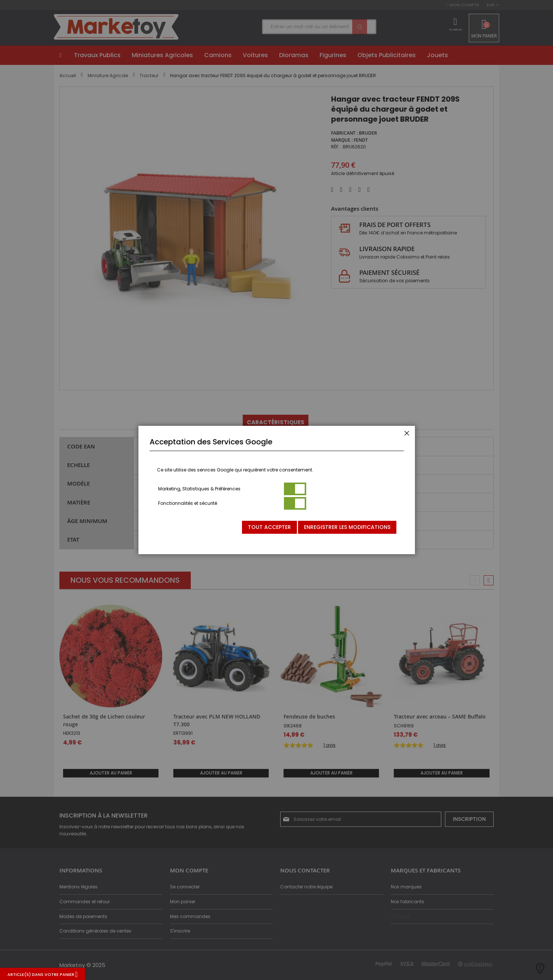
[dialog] (276, 490)
